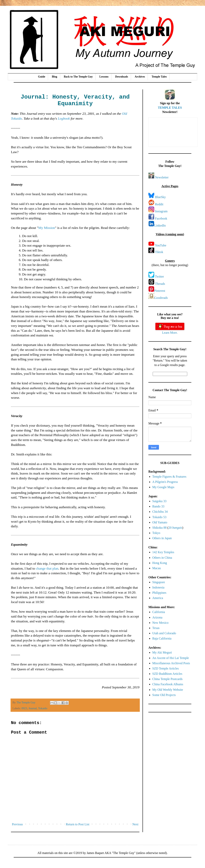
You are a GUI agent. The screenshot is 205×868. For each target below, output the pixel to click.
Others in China (162, 558)
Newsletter (162, 177)
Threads (160, 284)
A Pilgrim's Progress (165, 482)
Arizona (157, 617)
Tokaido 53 (159, 517)
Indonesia (158, 587)
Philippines (159, 593)
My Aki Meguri (162, 652)
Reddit (159, 204)
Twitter (160, 277)
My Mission (47, 228)
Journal (33, 708)
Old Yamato (160, 522)
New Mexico (160, 623)
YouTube (160, 245)
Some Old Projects (164, 695)
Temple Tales (159, 77)
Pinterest (160, 291)
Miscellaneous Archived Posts (171, 663)
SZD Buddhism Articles (167, 674)
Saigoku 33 (159, 501)
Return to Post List (78, 824)
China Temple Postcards (167, 679)
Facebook (161, 218)
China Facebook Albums (168, 684)
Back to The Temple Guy (78, 77)
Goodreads (161, 298)
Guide (42, 77)
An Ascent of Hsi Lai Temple (171, 658)
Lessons (104, 77)
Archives (140, 77)
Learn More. (170, 333)
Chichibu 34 (160, 512)
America (158, 598)
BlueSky (160, 197)
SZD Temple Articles (165, 668)
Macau (157, 568)
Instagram (161, 211)
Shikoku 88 (159, 528)
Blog (54, 77)
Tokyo (156, 533)
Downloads (122, 77)
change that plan (47, 568)
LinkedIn (160, 225)
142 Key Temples (163, 552)
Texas (156, 628)
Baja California (162, 638)
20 (175, 528)
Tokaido (43, 708)
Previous (17, 824)
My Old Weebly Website (168, 690)
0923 (24, 708)
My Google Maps (163, 487)
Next (135, 824)
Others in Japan (162, 538)
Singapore (159, 582)
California (159, 612)
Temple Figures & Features (169, 477)
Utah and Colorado (164, 633)
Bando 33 (158, 506)
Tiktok (159, 252)
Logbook (64, 118)
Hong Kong (160, 563)
